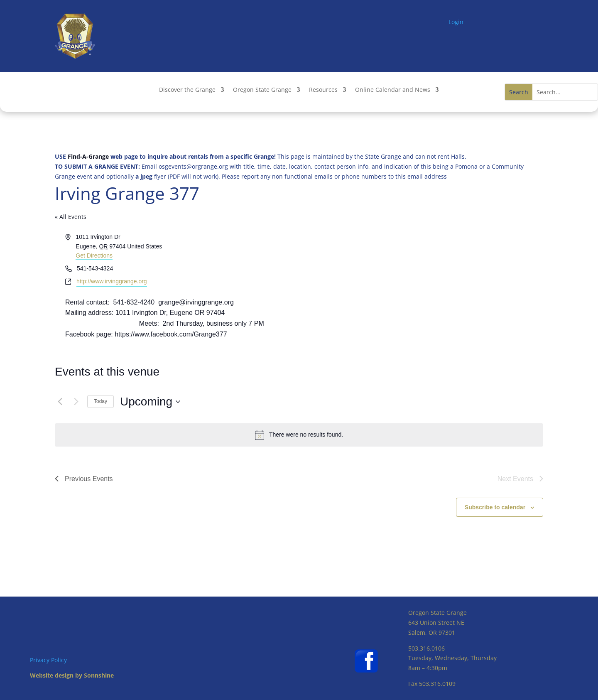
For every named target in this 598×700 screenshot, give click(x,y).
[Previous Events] (60, 402)
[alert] (299, 435)
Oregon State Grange (262, 90)
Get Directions (94, 255)
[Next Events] (76, 402)
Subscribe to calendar (495, 507)
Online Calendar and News (393, 90)
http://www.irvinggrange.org (112, 281)
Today (100, 401)
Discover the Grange (187, 90)
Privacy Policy (48, 660)
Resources (323, 90)
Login (456, 22)
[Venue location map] (420, 286)
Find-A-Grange (88, 156)
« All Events (71, 217)
